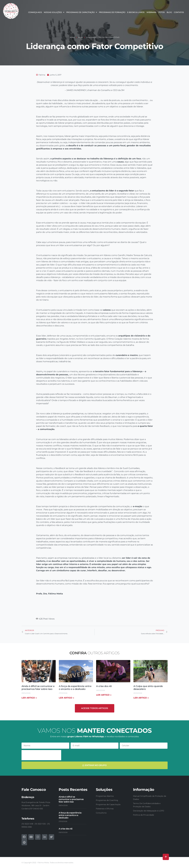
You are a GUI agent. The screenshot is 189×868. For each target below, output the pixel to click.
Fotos (162, 12)
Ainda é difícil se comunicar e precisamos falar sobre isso (38, 688)
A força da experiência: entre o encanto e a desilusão (75, 688)
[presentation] (41, 755)
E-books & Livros (136, 12)
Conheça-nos (35, 12)
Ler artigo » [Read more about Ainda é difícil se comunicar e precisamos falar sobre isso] (29, 698)
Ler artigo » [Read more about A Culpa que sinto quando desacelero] (141, 698)
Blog (169, 12)
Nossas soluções (54, 12)
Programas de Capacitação (82, 12)
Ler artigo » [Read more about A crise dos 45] (104, 695)
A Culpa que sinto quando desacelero (148, 688)
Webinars (151, 12)
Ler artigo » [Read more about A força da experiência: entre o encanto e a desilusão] (66, 698)
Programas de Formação (112, 12)
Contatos (179, 12)
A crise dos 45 (104, 686)
